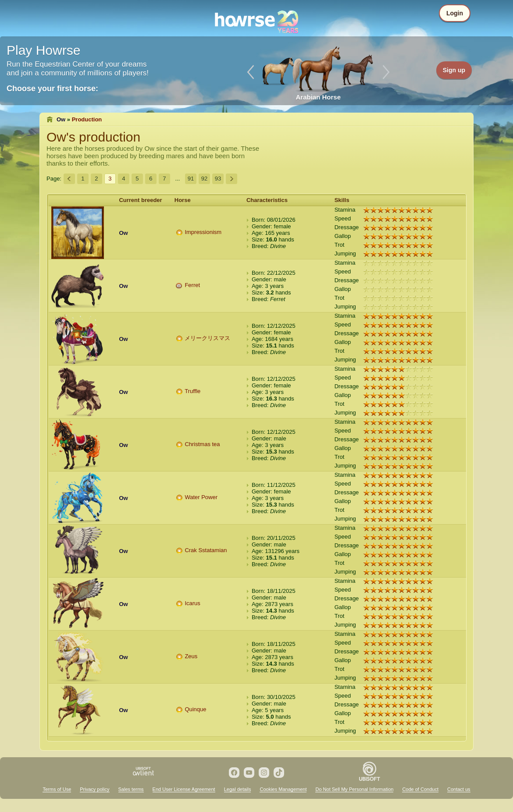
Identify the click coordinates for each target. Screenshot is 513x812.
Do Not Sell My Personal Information (354, 789)
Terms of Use (57, 789)
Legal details (238, 789)
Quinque (195, 709)
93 (218, 179)
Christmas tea (202, 444)
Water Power (201, 497)
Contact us (459, 789)
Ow (61, 119)
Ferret (192, 285)
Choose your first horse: (52, 89)
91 (191, 179)
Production (87, 119)
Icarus (192, 603)
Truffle (192, 391)
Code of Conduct (420, 789)
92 (204, 179)
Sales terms (131, 789)
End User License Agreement (184, 789)
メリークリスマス (207, 338)
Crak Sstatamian (206, 550)
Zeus (191, 656)
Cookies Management (283, 789)
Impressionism (203, 232)
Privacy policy (94, 789)
